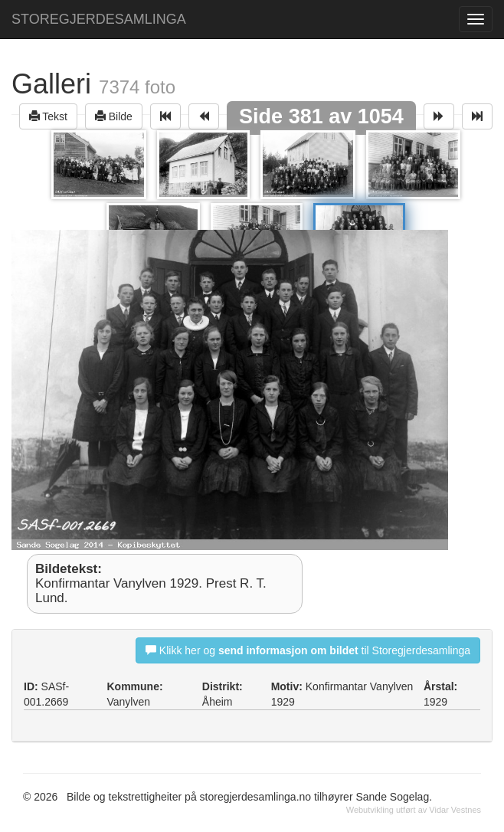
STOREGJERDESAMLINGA (99, 19)
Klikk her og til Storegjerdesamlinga (308, 650)
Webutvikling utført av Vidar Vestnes (414, 810)
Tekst (48, 116)
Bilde (114, 116)
